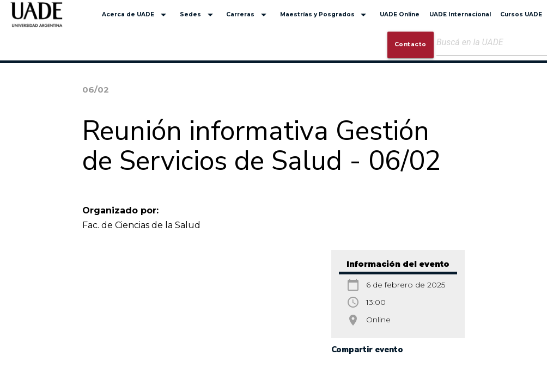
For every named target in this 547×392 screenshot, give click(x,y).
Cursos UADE (521, 14)
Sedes (198, 15)
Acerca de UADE (136, 15)
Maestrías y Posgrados (325, 15)
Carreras (248, 15)
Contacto (411, 44)
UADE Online (400, 14)
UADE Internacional (460, 14)
